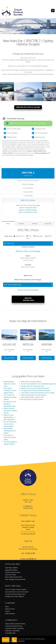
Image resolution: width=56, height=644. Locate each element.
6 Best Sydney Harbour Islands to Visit (32, 397)
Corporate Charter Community (14, 628)
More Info (48, 224)
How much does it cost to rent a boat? (17, 592)
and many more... (40, 137)
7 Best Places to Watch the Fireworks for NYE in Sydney (37, 393)
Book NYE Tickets (11, 575)
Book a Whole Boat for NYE (14, 577)
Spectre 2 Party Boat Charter (28, 208)
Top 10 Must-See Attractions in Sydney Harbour (10, 397)
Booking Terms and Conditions (15, 596)
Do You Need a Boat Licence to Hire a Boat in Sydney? (10, 424)
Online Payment (10, 614)
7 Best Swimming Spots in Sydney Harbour (33, 395)
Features (21, 224)
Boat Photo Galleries (11, 568)
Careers (7, 611)
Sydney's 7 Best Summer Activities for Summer (35, 388)
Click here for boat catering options (28, 290)
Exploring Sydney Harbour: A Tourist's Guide (10, 384)
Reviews (35, 224)
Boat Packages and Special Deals (15, 579)
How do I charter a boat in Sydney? (16, 589)
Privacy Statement (19, 641)
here (13, 147)
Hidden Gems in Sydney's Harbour (31, 382)
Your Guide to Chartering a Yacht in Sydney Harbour (10, 390)
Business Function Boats (13, 572)
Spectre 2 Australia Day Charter (28, 212)
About (7, 607)
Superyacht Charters (11, 570)
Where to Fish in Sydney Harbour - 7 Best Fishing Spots (10, 417)
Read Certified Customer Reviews (15, 624)
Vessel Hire (9, 243)
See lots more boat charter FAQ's (15, 594)
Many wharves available (28, 532)
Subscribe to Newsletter (12, 631)
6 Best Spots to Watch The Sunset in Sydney (10, 437)
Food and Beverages (13, 285)
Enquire (6, 640)
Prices (8, 224)
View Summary (9, 358)
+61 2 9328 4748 (28, 553)
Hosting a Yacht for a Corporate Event (32, 386)
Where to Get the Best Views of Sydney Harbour (10, 411)
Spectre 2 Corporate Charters (28, 210)
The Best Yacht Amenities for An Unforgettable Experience (38, 384)
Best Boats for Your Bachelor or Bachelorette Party (10, 404)
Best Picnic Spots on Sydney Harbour (32, 399)
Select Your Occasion (28, 200)
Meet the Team (10, 609)
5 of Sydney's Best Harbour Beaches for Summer (35, 390)
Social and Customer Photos (14, 626)
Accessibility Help (10, 633)
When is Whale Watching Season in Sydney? (10, 431)
